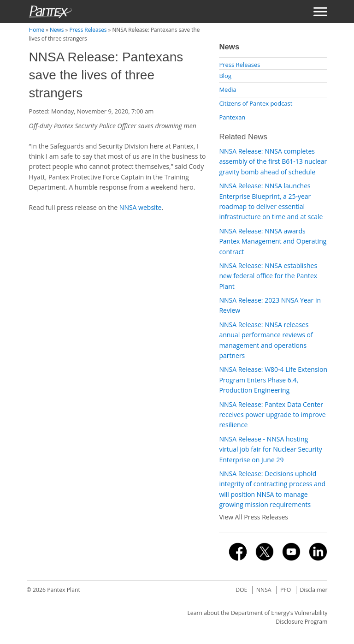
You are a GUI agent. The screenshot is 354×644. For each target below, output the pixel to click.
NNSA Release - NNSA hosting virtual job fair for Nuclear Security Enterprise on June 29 (270, 449)
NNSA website (141, 207)
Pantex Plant (64, 590)
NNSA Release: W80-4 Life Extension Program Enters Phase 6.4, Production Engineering (273, 380)
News (57, 30)
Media (227, 89)
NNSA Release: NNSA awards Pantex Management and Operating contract (273, 241)
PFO (286, 590)
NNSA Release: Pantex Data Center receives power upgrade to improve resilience (272, 415)
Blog (225, 76)
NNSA (264, 590)
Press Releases (88, 30)
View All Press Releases (254, 517)
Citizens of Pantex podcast (256, 103)
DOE (241, 590)
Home (37, 30)
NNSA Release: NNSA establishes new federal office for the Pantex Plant (268, 276)
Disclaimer (313, 590)
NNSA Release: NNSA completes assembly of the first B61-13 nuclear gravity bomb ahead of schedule (273, 161)
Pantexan (232, 117)
